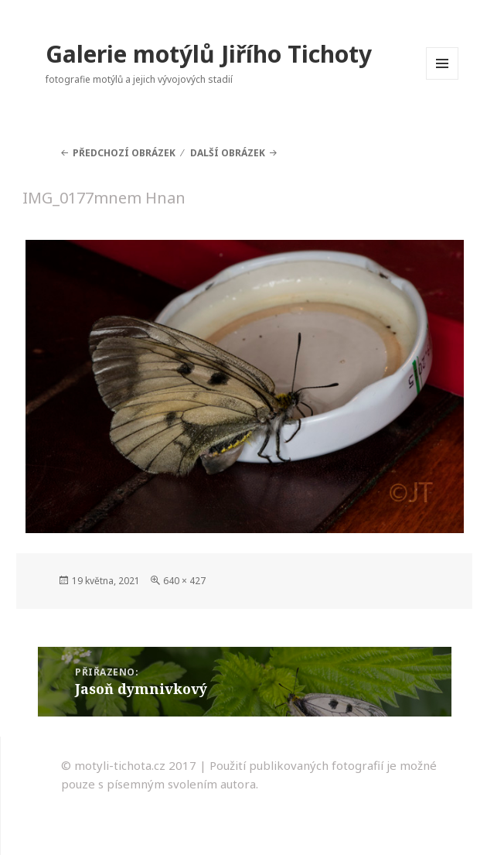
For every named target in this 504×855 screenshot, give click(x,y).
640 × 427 (184, 581)
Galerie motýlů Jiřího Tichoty (209, 54)
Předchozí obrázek (124, 153)
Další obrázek (228, 153)
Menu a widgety (443, 79)
